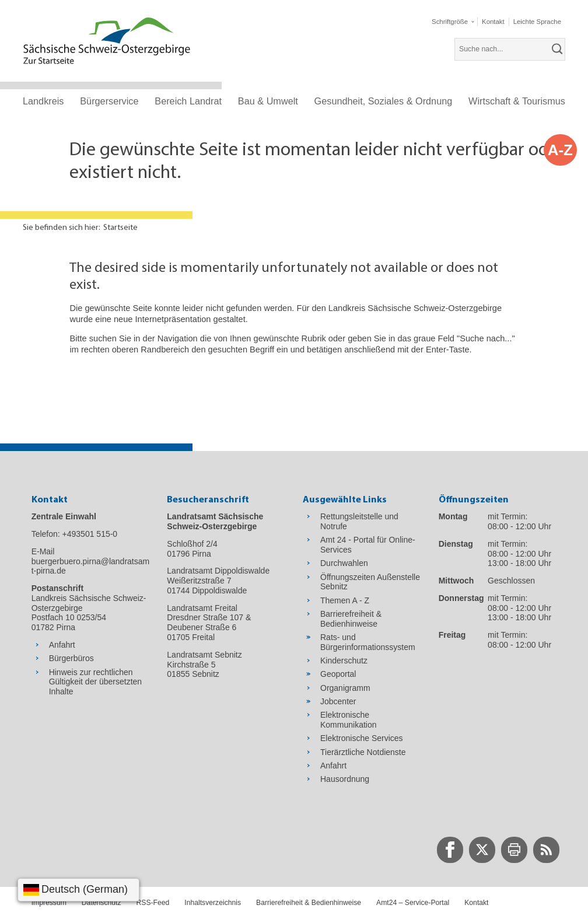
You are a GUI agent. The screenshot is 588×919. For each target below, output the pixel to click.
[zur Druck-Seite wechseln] (514, 850)
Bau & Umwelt (268, 101)
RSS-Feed (153, 903)
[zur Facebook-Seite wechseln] (450, 850)
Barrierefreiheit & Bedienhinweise (309, 903)
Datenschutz (101, 903)
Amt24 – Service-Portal (413, 903)
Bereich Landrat (188, 101)
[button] (453, 22)
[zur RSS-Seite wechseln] (546, 850)
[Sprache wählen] (78, 890)
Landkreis (43, 101)
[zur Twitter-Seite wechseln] (482, 850)
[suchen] (558, 49)
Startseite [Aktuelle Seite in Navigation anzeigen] (120, 228)
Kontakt (476, 903)
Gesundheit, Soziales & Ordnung (384, 101)
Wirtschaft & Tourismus (517, 101)
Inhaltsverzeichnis (213, 903)
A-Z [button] (560, 150)
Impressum (49, 903)
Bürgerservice (109, 101)
